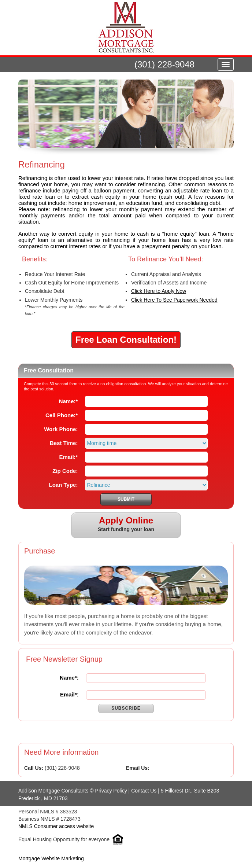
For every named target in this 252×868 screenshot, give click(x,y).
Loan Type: (64, 485)
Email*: (69, 694)
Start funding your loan (126, 524)
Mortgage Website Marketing (51, 858)
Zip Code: (65, 471)
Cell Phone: (62, 415)
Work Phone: (61, 429)
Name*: (69, 678)
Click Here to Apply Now (159, 291)
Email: (69, 457)
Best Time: (64, 443)
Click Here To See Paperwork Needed (174, 300)
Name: (68, 401)
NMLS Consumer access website (56, 826)
